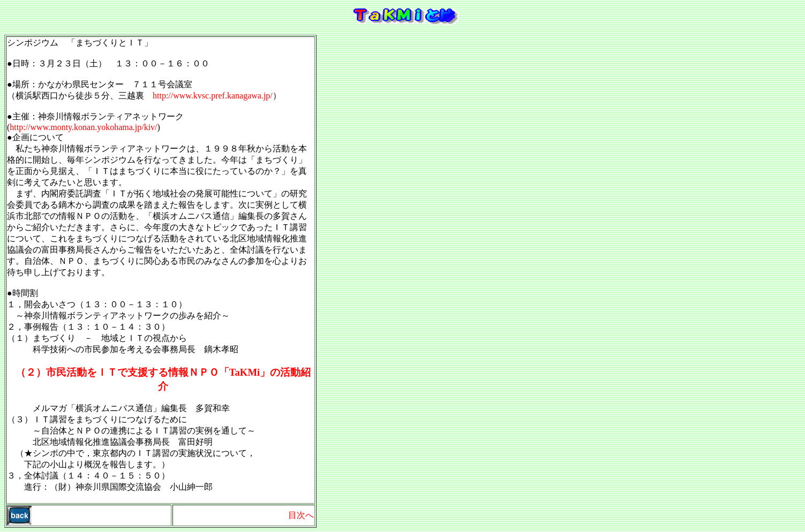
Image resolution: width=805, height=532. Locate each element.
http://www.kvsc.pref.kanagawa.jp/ (213, 96)
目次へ (301, 515)
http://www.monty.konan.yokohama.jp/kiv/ (83, 127)
